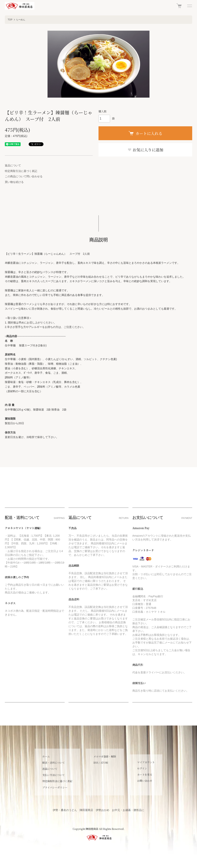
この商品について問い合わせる (24, 176)
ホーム (46, 756)
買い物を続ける (14, 182)
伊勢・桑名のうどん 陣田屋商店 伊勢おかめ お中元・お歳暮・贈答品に (98, 810)
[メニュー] (189, 6)
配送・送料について (54, 763)
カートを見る (145, 775)
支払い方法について (54, 775)
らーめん (21, 20)
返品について (13, 165)
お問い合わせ (145, 781)
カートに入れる (145, 133)
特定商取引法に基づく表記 (21, 171)
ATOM (104, 763)
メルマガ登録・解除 (105, 756)
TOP (10, 20)
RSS (96, 763)
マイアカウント (146, 762)
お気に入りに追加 (145, 150)
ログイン (142, 768)
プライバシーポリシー (55, 787)
